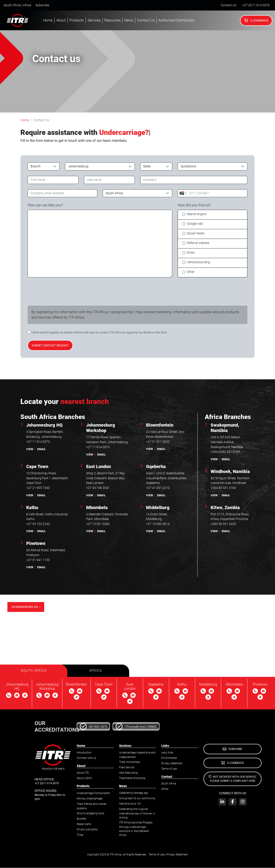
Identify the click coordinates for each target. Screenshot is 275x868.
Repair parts (84, 824)
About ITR (83, 773)
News (129, 20)
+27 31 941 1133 (38, 560)
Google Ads (195, 224)
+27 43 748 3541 (98, 488)
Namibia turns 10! (130, 804)
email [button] (41, 449)
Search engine (197, 214)
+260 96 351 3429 (223, 524)
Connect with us (86, 758)
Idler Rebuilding (129, 773)
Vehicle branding (198, 262)
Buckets (81, 819)
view (30, 449)
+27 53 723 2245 (38, 524)
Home (48, 20)
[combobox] (183, 193)
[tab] (34, 671)
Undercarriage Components (93, 793)
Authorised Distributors (176, 20)
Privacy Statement (177, 855)
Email (191, 253)
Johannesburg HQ (25, 607)
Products (77, 20)
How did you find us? (194, 205)
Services (94, 20)
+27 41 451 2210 (158, 488)
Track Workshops (130, 762)
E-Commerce (256, 20)
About (61, 20)
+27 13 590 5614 (158, 524)
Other (191, 272)
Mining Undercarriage (89, 799)
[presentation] (62, 291)
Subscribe (42, 5)
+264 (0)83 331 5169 (225, 452)
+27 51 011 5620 (158, 442)
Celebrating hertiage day (134, 793)
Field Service (127, 768)
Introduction (84, 753)
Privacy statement (172, 764)
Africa (165, 789)
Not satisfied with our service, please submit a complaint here (232, 779)
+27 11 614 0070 (38, 442)
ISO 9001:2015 (93, 727)
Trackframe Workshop (132, 779)
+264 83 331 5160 (223, 488)
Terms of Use (157, 855)
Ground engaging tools (91, 814)
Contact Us (228, 5)
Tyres (80, 835)
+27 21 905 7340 (38, 488)
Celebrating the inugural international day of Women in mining (137, 814)
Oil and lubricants (87, 830)
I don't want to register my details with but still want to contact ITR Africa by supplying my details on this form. (99, 332)
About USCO (84, 779)
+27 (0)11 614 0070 (256, 5)
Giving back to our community (137, 799)
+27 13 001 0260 (98, 524)
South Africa (169, 784)
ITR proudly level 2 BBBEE (136, 727)
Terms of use (169, 769)
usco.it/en (167, 753)
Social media (196, 233)
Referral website (198, 243)
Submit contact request (50, 345)
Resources (112, 20)
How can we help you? (45, 205)
